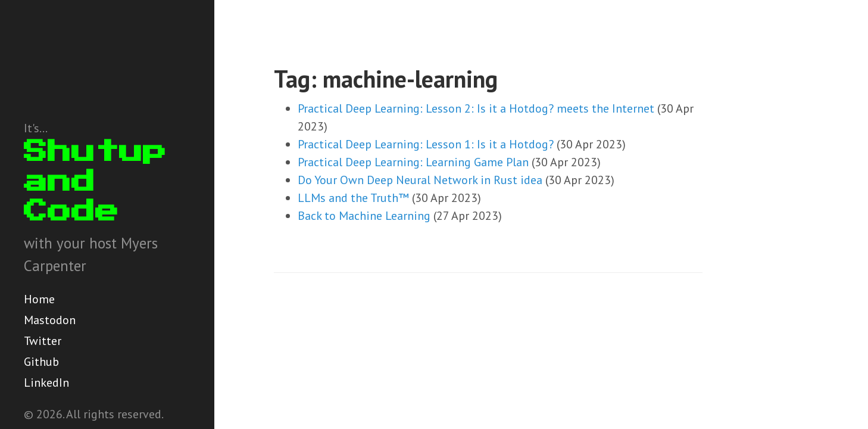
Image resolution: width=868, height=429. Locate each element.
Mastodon (50, 320)
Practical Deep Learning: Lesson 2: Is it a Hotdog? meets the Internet (476, 108)
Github (41, 362)
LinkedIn (46, 383)
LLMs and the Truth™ (353, 198)
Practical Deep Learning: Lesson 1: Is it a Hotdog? (426, 144)
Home (39, 299)
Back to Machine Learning (364, 216)
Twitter (43, 341)
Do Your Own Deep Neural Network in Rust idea (420, 180)
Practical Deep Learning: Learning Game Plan (413, 162)
